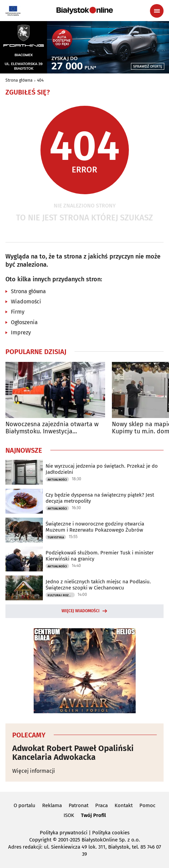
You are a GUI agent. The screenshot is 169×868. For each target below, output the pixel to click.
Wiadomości (26, 302)
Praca (102, 805)
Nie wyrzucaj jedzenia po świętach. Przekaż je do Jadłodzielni (102, 469)
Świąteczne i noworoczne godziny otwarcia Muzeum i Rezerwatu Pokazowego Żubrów (95, 527)
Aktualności (57, 480)
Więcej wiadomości (81, 611)
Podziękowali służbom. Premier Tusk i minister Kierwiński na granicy (100, 556)
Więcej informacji (34, 771)
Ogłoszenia (24, 322)
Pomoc (147, 805)
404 (40, 80)
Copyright (40, 840)
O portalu (24, 805)
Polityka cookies (111, 833)
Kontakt (124, 805)
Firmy (18, 312)
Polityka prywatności (64, 833)
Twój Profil (93, 815)
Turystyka (56, 537)
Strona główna (19, 80)
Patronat (79, 805)
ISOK (69, 815)
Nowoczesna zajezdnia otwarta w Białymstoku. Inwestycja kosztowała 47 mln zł (52, 428)
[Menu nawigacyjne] (157, 11)
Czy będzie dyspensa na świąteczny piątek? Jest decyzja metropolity (100, 498)
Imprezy (21, 332)
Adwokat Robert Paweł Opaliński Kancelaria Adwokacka (73, 753)
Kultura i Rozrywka (61, 595)
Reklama (52, 805)
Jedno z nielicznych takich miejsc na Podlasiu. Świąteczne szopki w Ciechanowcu (98, 585)
